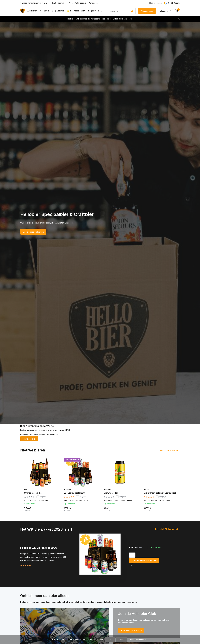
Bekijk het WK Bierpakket (167, 529)
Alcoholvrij (44, 11)
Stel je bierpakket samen (33, 232)
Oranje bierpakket (33, 493)
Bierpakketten (58, 11)
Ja (110, 639)
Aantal (132, 555)
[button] (99, 577)
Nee (121, 639)
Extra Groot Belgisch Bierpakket (160, 493)
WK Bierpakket (147, 11)
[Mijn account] (164, 11)
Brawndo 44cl (111, 493)
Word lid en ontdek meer (131, 631)
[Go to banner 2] (146, 623)
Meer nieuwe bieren (169, 450)
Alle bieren (32, 11)
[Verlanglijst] (172, 11)
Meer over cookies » (138, 639)
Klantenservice (155, 3)
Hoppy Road (108, 489)
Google (177, 3)
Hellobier (28, 489)
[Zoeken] (121, 11)
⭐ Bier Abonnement (76, 11)
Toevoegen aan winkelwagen (144, 560)
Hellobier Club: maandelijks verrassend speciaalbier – (100, 19)
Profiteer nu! (29, 439)
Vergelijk (41, 497)
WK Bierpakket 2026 (74, 493)
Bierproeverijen (95, 11)
